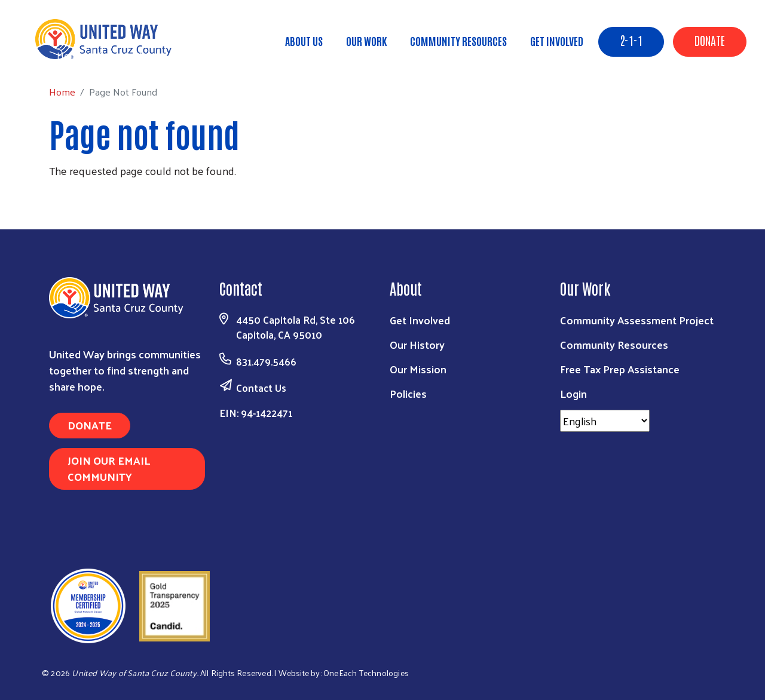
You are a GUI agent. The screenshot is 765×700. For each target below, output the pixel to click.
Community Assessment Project (637, 320)
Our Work (366, 41)
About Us (304, 41)
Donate (710, 40)
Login (573, 393)
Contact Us (261, 388)
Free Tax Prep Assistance (620, 369)
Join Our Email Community (109, 468)
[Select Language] (605, 421)
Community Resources (458, 41)
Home (70, 55)
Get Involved (557, 41)
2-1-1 (631, 40)
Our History (417, 344)
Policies (408, 393)
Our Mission (418, 369)
